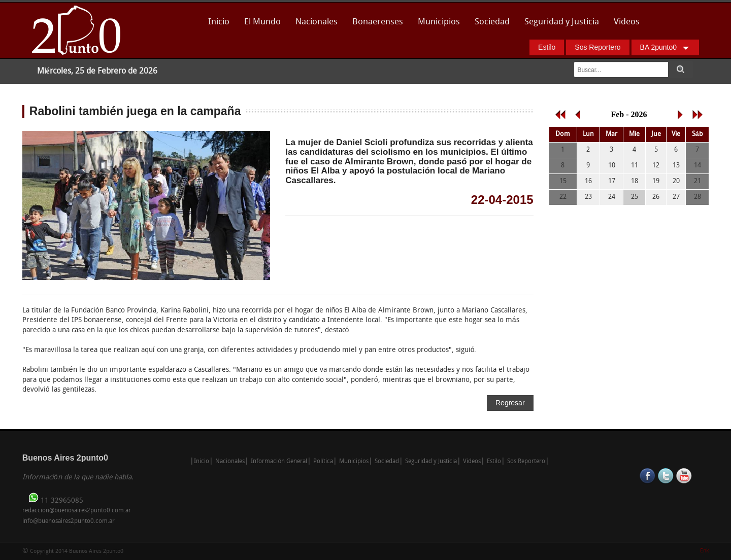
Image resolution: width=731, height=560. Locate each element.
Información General (279, 462)
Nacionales (317, 22)
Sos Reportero (597, 47)
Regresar (510, 403)
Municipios (439, 22)
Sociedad (492, 22)
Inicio (219, 22)
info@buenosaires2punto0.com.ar (69, 521)
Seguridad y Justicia (562, 22)
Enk (704, 551)
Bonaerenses (375, 25)
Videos (627, 22)
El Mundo (262, 22)
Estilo (547, 47)
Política (323, 462)
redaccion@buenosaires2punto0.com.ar (77, 511)
